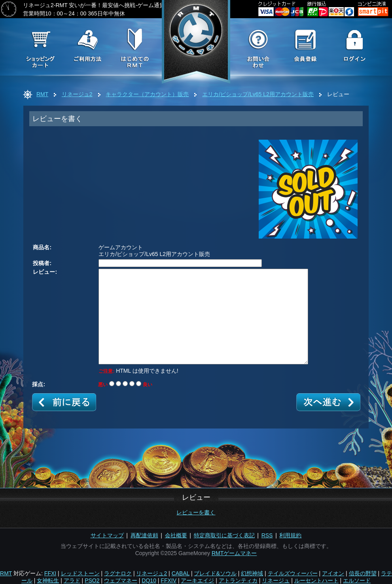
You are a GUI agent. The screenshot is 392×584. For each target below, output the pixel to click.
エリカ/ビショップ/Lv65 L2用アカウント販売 (258, 94)
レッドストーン (80, 573)
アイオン (333, 573)
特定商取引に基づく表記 (224, 535)
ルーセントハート (316, 580)
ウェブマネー (121, 580)
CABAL (181, 573)
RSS (267, 535)
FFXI (50, 573)
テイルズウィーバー (293, 573)
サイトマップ (107, 535)
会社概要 (176, 535)
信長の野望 (363, 573)
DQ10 (149, 580)
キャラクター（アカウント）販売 (147, 94)
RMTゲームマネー (234, 553)
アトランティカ (238, 580)
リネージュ (276, 580)
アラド (72, 580)
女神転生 (48, 580)
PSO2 (92, 580)
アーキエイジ (197, 580)
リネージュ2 (77, 94)
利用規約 (290, 535)
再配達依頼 (144, 535)
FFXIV (169, 580)
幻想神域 (252, 573)
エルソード (357, 580)
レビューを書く (196, 512)
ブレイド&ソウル (215, 573)
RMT (42, 94)
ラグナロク (118, 573)
